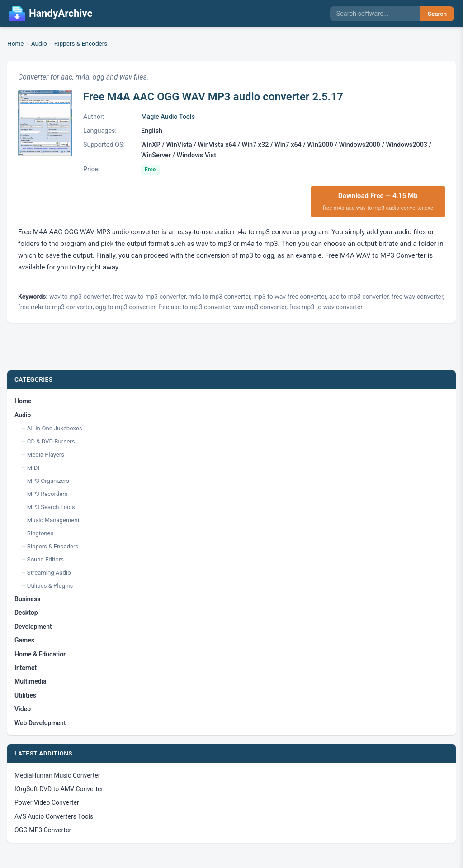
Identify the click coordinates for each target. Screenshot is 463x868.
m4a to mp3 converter (220, 297)
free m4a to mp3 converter (55, 307)
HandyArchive (51, 14)
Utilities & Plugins (50, 586)
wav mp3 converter (260, 307)
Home (16, 43)
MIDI (33, 468)
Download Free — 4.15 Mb (378, 202)
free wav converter (417, 297)
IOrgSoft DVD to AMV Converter (59, 789)
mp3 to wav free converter (290, 297)
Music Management (53, 520)
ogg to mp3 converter (125, 307)
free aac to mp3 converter (194, 307)
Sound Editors (45, 559)
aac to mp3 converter (359, 297)
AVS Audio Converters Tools (54, 816)
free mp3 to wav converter (326, 307)
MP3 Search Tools (51, 507)
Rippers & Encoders (81, 43)
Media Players (46, 455)
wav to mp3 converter (80, 297)
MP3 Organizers (48, 481)
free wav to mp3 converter (149, 297)
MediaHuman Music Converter (57, 775)
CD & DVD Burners (51, 441)
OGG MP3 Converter (43, 830)
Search (437, 14)
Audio (39, 43)
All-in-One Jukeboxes (55, 428)
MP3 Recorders (47, 494)
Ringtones (40, 533)
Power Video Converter (47, 802)
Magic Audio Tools (168, 117)
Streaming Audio (49, 573)
